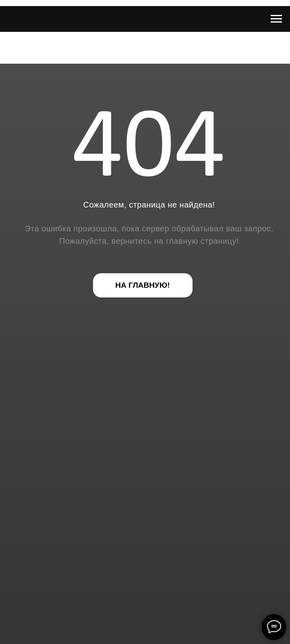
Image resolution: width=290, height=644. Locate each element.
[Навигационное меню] (276, 19)
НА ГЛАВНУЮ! (142, 285)
